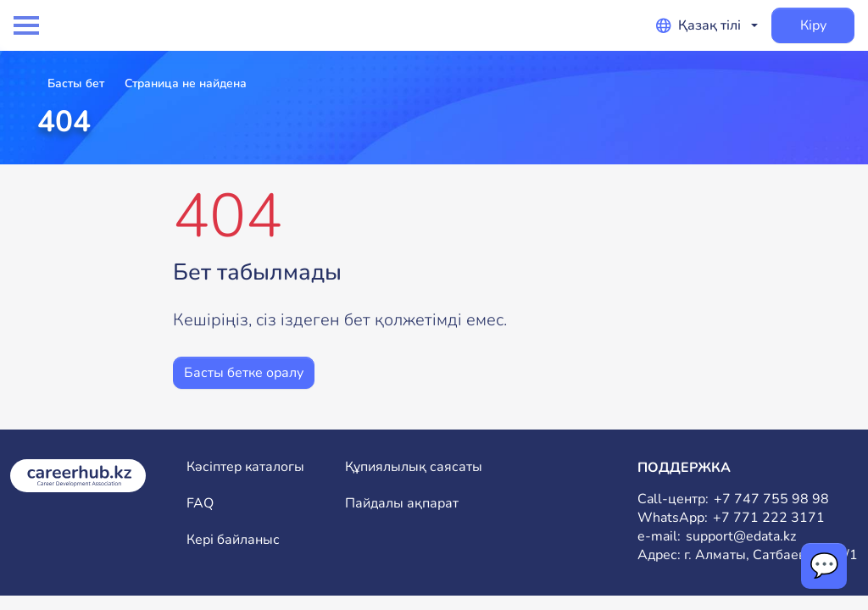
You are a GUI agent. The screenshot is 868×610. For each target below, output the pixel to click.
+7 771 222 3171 (769, 518)
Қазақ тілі (698, 25)
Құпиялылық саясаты (414, 467)
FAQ (200, 504)
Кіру (813, 25)
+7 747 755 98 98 (771, 499)
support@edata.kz (741, 537)
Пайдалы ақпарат (402, 504)
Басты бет (76, 83)
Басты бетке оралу (244, 373)
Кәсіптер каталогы (245, 467)
